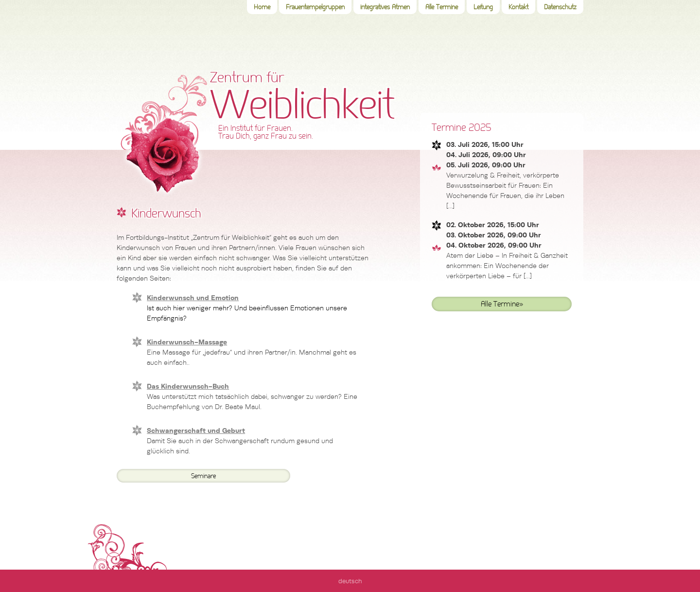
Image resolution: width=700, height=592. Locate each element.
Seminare (203, 476)
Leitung (483, 7)
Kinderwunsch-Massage (187, 342)
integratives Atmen (385, 7)
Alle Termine (442, 7)
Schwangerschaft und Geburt (196, 431)
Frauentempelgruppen (315, 7)
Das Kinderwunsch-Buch (188, 386)
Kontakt (518, 7)
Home (262, 7)
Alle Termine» (502, 304)
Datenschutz (560, 7)
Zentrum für (303, 104)
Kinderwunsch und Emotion (193, 298)
